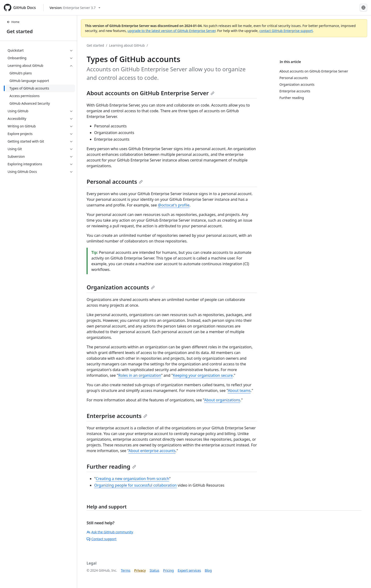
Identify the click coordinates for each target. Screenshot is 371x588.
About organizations (222, 400)
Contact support (102, 539)
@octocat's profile (174, 205)
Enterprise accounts (117, 416)
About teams (239, 391)
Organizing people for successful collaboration (135, 485)
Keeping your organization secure (203, 375)
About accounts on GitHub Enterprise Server (150, 93)
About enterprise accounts (152, 451)
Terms (126, 570)
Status (154, 570)
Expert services (189, 570)
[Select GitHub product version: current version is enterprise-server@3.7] (75, 8)
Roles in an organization (140, 375)
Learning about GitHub (127, 45)
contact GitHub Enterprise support (286, 31)
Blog (208, 570)
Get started (20, 31)
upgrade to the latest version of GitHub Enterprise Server (172, 31)
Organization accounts (121, 287)
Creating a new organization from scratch (132, 479)
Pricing (168, 570)
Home (13, 22)
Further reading (111, 466)
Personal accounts (115, 182)
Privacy (140, 570)
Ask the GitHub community (110, 532)
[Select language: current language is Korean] (363, 8)
